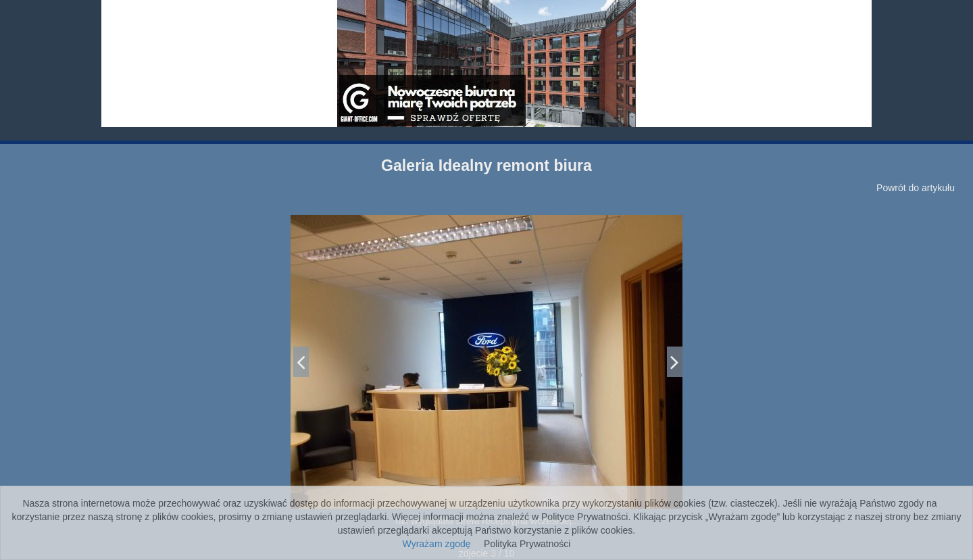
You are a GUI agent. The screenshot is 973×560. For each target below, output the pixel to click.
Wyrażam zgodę (437, 544)
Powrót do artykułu (916, 188)
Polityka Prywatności (527, 544)
